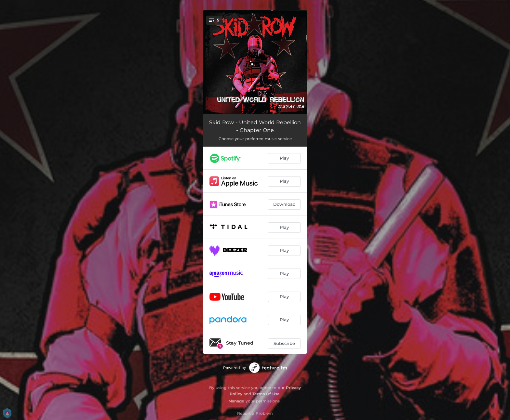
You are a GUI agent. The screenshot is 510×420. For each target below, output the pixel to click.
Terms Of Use (266, 394)
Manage (236, 401)
